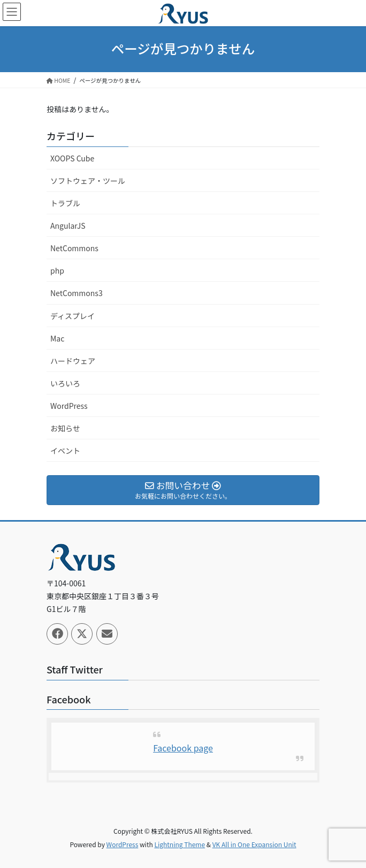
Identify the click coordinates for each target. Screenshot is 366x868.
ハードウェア (73, 361)
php (57, 270)
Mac (57, 338)
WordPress (69, 406)
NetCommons (74, 248)
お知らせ (65, 428)
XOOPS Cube (72, 158)
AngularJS (68, 226)
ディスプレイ (73, 316)
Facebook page (183, 748)
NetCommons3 (77, 293)
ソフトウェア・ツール (88, 181)
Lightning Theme (180, 844)
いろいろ (65, 383)
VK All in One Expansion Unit (254, 844)
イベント (65, 451)
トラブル (65, 203)
